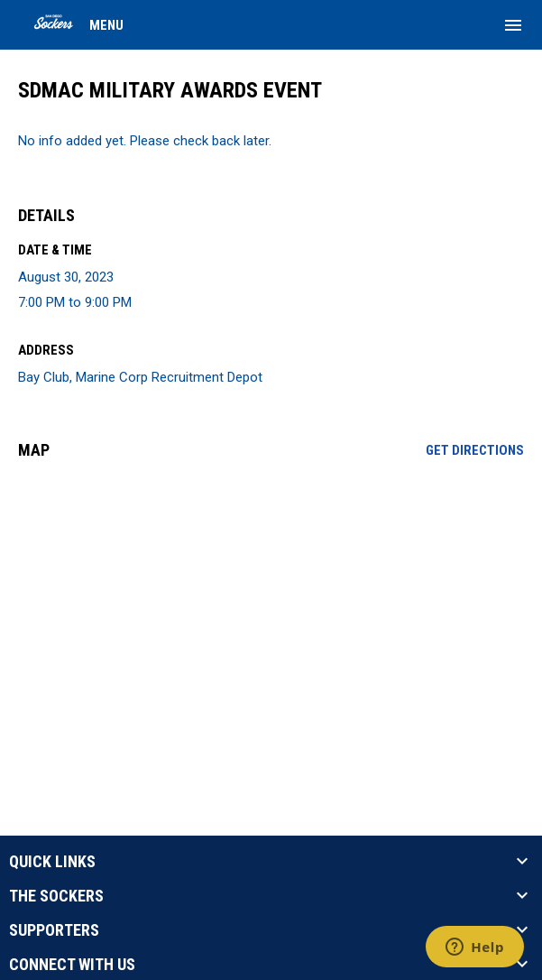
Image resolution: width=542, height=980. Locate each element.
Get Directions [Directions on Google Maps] (475, 450)
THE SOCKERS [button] (56, 896)
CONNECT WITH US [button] (72, 965)
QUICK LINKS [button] (52, 862)
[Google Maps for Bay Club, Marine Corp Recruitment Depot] (271, 612)
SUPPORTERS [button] (54, 930)
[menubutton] (513, 25)
